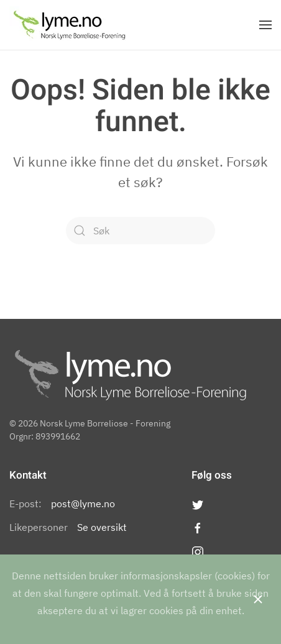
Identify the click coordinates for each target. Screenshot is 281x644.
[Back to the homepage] (69, 25)
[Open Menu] (265, 25)
